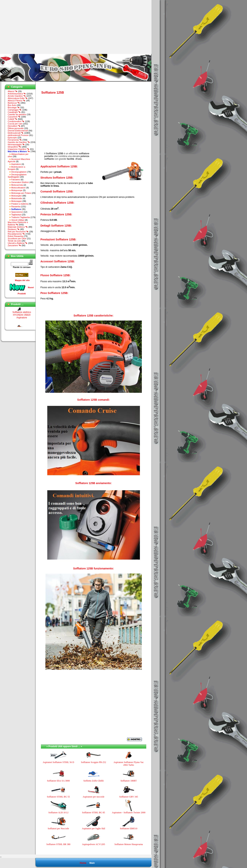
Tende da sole (14, 241)
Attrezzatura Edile (18, 98)
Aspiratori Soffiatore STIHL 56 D (58, 762)
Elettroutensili (16, 133)
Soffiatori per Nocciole (58, 829)
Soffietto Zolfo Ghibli (93, 781)
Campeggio (15, 110)
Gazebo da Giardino (19, 142)
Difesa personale (16, 128)
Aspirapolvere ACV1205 (94, 844)
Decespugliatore (19, 172)
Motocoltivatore (18, 188)
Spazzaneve (17, 212)
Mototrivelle (17, 198)
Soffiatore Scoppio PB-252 (94, 762)
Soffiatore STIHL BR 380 (58, 844)
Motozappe (16, 201)
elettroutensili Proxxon (18, 135)
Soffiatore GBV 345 (129, 797)
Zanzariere (14, 245)
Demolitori (14, 126)
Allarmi (13, 91)
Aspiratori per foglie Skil (93, 829)
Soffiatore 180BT (129, 781)
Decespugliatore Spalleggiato (17, 176)
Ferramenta (15, 140)
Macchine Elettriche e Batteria (18, 223)
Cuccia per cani (15, 124)
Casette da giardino (17, 114)
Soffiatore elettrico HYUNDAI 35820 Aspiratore (22, 322)
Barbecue (14, 103)
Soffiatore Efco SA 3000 (58, 781)
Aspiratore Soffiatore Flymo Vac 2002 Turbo (129, 764)
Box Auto (12, 105)
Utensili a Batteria (18, 243)
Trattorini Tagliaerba (21, 217)
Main (92, 863)
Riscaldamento (16, 234)
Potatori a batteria (20, 204)
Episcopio (12, 138)
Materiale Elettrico (18, 227)
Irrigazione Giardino (19, 149)
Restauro (14, 229)
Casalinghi (14, 112)
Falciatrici (16, 180)
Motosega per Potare (21, 193)
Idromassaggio (16, 144)
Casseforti (14, 117)
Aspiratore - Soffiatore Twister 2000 (129, 813)
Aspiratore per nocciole (93, 797)
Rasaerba (16, 207)
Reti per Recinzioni (18, 232)
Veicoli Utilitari (18, 220)
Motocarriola (17, 185)
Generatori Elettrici (20, 182)
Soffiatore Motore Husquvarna (129, 844)
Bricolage (14, 107)
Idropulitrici (14, 147)
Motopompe (17, 190)
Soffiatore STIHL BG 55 (58, 797)
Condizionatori (16, 121)
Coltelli (12, 119)
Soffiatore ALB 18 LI (58, 813)
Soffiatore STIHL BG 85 (93, 813)
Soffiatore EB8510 (129, 829)
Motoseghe (16, 196)
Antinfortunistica (17, 94)
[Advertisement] (32, 27)
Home (83, 863)
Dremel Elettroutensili (18, 131)
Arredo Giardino (17, 96)
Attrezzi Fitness (16, 101)
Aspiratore (16, 164)
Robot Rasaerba (15, 236)
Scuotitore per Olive (17, 238)
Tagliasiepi (16, 215)
